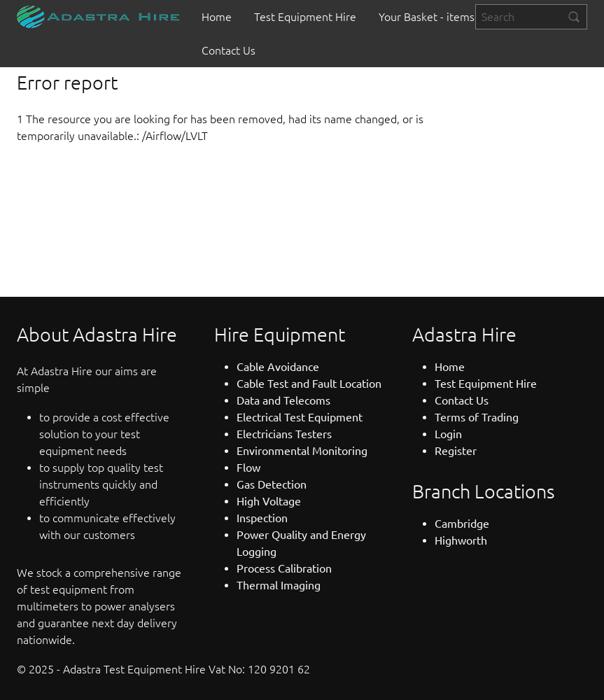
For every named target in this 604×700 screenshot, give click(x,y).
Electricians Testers (284, 434)
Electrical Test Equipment (300, 417)
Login (448, 434)
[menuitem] (217, 17)
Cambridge (462, 524)
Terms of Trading (477, 417)
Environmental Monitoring (302, 451)
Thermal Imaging (279, 585)
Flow (248, 468)
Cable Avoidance (278, 367)
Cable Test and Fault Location (309, 384)
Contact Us (229, 50)
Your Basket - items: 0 (433, 17)
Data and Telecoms (283, 400)
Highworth (461, 540)
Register (456, 451)
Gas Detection (272, 484)
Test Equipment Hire (305, 17)
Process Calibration (284, 568)
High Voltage (269, 501)
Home (217, 17)
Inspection (262, 518)
